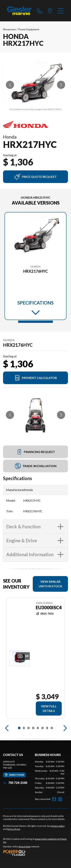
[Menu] (61, 11)
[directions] (50, 11)
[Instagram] (60, 799)
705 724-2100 (15, 783)
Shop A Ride (24, 847)
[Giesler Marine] (20, 11)
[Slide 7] (47, 728)
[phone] (40, 11)
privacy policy (58, 826)
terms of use (14, 829)
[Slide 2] (24, 728)
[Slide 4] (33, 728)
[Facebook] (54, 799)
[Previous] (7, 728)
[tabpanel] (50, 777)
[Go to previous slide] (10, 85)
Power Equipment (29, 29)
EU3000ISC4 (49, 608)
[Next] (64, 728)
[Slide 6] (43, 728)
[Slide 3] (28, 728)
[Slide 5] (38, 728)
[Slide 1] (35, 322)
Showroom (9, 29)
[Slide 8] (52, 728)
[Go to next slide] (61, 85)
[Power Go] (35, 853)
